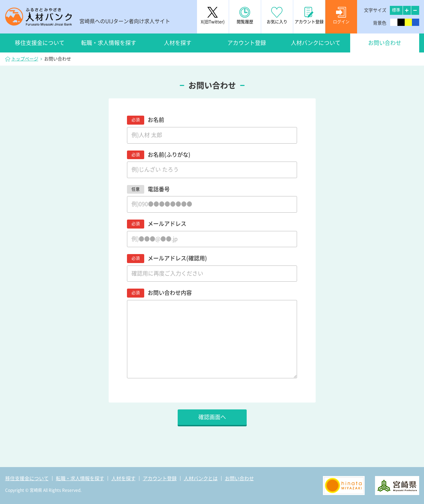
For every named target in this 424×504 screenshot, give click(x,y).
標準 (396, 10)
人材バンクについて (316, 43)
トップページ (25, 59)
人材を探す (178, 43)
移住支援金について (40, 43)
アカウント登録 (247, 43)
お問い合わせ (385, 43)
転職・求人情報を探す (109, 43)
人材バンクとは (201, 478)
